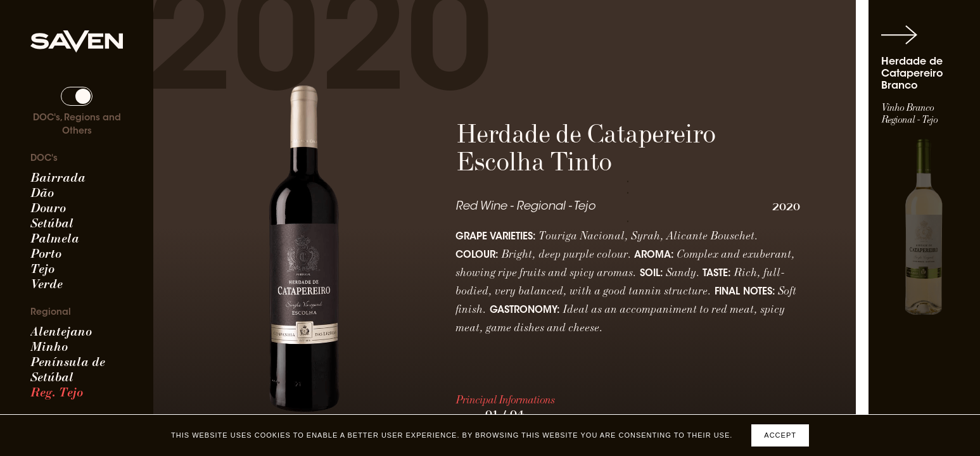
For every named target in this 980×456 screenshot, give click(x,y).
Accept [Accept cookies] (780, 435)
